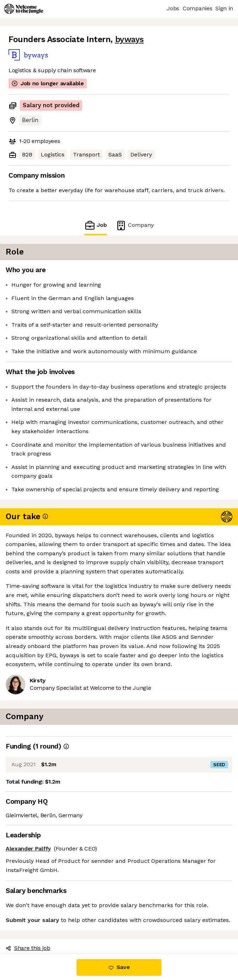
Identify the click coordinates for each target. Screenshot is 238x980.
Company (135, 225)
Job (96, 225)
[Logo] (24, 9)
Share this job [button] (28, 948)
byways (129, 39)
